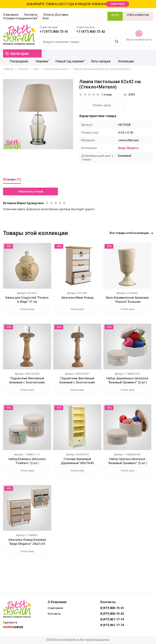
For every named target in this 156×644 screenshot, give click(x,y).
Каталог (23, 69)
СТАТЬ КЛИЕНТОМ (138, 15)
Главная (8, 69)
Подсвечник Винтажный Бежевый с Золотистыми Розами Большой (77, 382)
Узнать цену (102, 105)
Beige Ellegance (129, 148)
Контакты (31, 15)
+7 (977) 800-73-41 (54, 32)
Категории (17, 54)
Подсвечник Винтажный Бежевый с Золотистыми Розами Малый (27, 382)
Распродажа (18, 61)
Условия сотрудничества (20, 18)
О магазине (11, 15)
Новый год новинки (69, 61)
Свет (36, 69)
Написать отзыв (31, 191)
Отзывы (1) (12, 179)
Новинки (41, 61)
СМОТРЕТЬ (118, 4)
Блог (46, 18)
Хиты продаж (100, 61)
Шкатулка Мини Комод (77, 298)
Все (131, 233)
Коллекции (125, 61)
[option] (38, 114)
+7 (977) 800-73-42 (91, 32)
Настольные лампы (56, 69)
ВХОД (115, 15)
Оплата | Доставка (56, 15)
